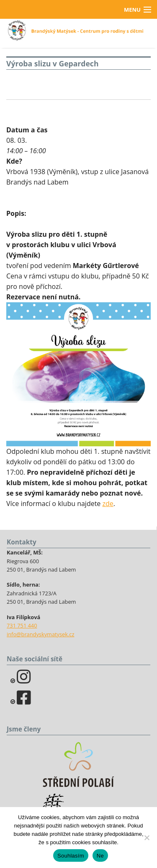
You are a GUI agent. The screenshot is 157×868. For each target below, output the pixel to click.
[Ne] (147, 838)
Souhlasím (71, 856)
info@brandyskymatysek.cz (40, 634)
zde (108, 504)
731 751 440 (22, 625)
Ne (100, 856)
